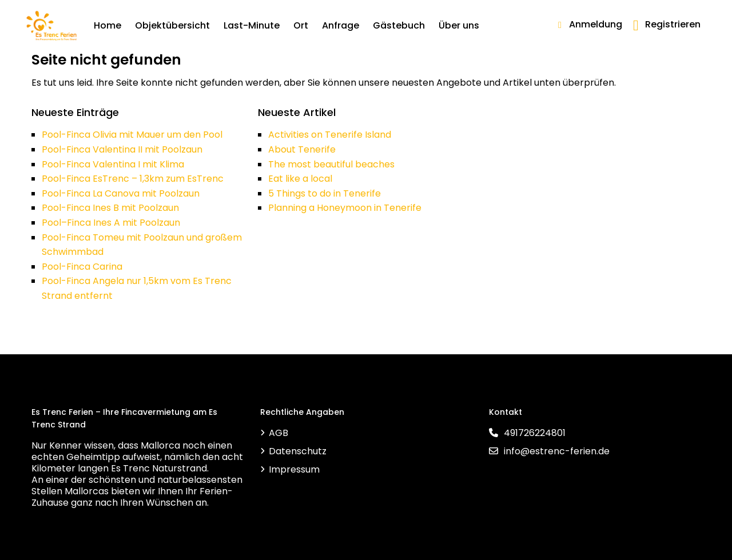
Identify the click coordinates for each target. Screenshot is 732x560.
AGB (279, 433)
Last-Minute (252, 25)
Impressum (294, 469)
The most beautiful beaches (331, 164)
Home (108, 25)
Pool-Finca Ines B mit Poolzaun (110, 208)
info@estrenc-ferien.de (557, 451)
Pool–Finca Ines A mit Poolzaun (111, 223)
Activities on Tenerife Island (330, 135)
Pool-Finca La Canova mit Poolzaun (121, 193)
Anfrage (341, 25)
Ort (301, 25)
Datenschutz (298, 451)
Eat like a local (300, 179)
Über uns (459, 25)
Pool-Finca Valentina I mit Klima (113, 164)
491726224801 (535, 433)
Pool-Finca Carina (82, 267)
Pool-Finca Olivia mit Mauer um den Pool (132, 135)
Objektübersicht (172, 25)
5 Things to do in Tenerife (325, 193)
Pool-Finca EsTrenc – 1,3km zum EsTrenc (133, 179)
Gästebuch (399, 25)
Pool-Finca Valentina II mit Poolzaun (122, 149)
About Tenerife (302, 149)
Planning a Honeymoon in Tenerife (345, 208)
